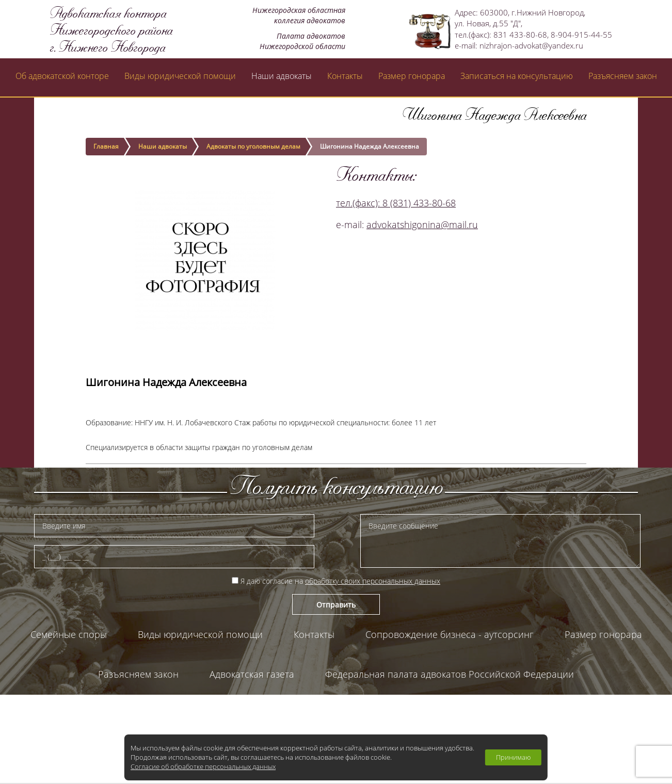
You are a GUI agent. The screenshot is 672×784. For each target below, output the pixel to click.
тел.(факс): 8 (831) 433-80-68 (396, 203)
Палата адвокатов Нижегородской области (336, 714)
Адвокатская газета (252, 674)
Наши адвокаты (282, 76)
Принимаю (513, 757)
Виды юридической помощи (180, 76)
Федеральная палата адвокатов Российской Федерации (450, 674)
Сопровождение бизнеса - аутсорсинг (450, 634)
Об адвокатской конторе (62, 76)
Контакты (345, 76)
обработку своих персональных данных (373, 581)
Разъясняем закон (623, 76)
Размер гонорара (412, 76)
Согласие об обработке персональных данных (203, 767)
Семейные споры (69, 634)
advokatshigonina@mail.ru (422, 225)
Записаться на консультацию (517, 76)
